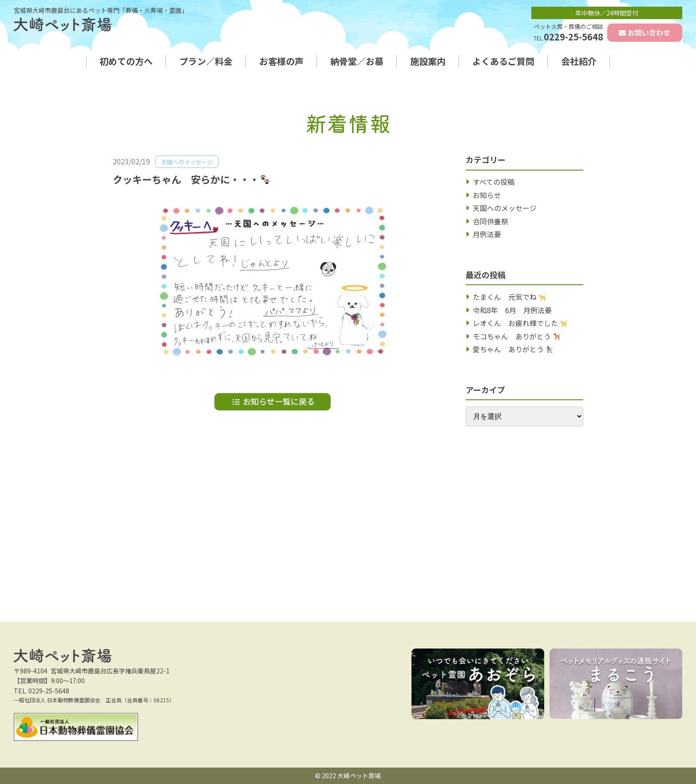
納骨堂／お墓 (357, 61)
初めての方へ (126, 61)
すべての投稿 (494, 182)
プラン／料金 (206, 61)
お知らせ (487, 195)
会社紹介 (579, 61)
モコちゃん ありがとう (516, 336)
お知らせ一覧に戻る (279, 401)
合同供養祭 (490, 221)
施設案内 (428, 61)
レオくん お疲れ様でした (520, 323)
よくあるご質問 (503, 61)
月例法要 (487, 234)
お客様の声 (281, 61)
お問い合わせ (649, 32)
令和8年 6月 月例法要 (512, 310)
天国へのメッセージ (505, 208)
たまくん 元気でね (509, 297)
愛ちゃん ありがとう (513, 349)
